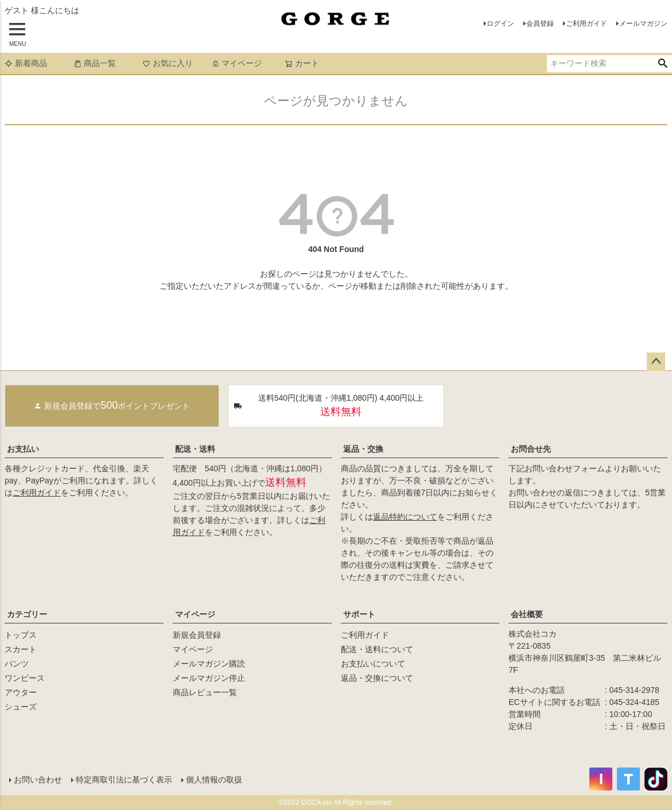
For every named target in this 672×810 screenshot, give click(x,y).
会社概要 (527, 614)
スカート (21, 649)
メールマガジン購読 (209, 664)
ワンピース (25, 678)
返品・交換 (363, 449)
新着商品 (26, 63)
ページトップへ (656, 362)
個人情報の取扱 (214, 780)
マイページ (236, 63)
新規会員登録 (197, 635)
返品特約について (405, 517)
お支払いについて (373, 664)
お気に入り (168, 63)
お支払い (23, 449)
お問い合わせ (38, 780)
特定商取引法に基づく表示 (124, 780)
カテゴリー (27, 614)
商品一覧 (95, 63)
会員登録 (540, 24)
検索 (663, 64)
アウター (21, 692)
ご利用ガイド (586, 24)
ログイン (500, 24)
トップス (21, 635)
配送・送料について (377, 649)
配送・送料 (195, 449)
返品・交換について (377, 678)
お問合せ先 (531, 449)
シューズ (21, 707)
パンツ (17, 664)
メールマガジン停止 (209, 678)
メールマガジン (643, 24)
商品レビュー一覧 (205, 692)
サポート (359, 614)
